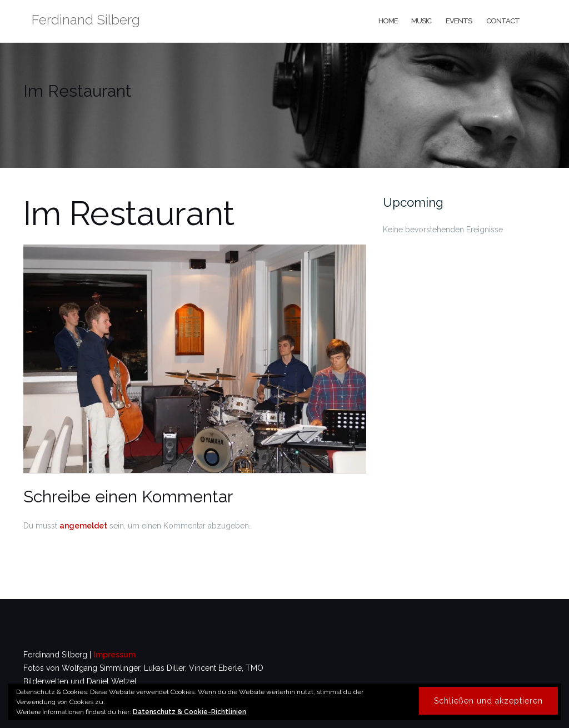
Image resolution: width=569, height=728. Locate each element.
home (388, 21)
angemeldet (83, 526)
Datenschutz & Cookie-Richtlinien (189, 712)
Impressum (114, 655)
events (458, 21)
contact (502, 21)
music (421, 21)
